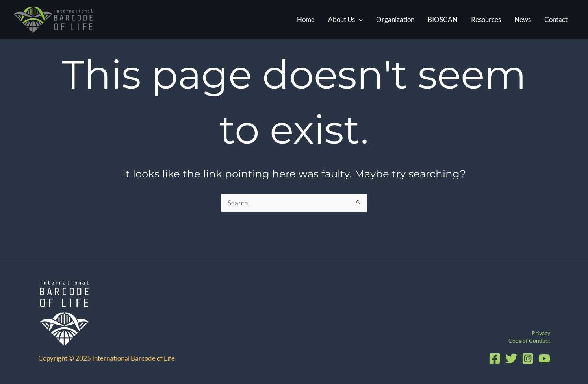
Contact (556, 19)
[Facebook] (495, 358)
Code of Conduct (529, 340)
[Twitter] (511, 358)
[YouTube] (544, 358)
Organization (395, 19)
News (523, 19)
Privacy (541, 333)
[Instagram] (528, 358)
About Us (345, 20)
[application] (359, 20)
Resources (486, 19)
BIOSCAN (443, 19)
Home (306, 19)
